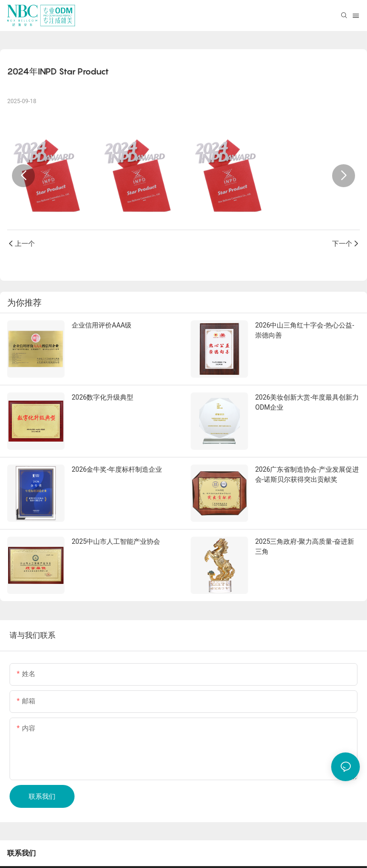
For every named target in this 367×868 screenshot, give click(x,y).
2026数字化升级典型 (103, 397)
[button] (23, 176)
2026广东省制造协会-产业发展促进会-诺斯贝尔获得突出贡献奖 (307, 474)
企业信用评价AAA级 (102, 325)
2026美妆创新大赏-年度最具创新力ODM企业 (307, 402)
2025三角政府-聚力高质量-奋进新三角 (305, 546)
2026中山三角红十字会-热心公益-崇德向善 (305, 330)
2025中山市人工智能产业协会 (116, 541)
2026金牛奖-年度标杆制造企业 (117, 469)
